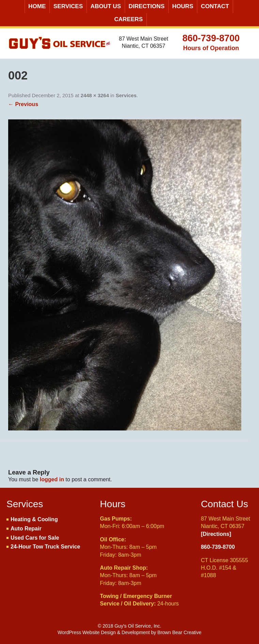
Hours (183, 6)
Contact (215, 6)
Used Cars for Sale (35, 538)
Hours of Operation (211, 48)
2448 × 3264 (95, 96)
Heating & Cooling (34, 519)
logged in (52, 479)
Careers (128, 19)
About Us (106, 6)
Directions (147, 6)
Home (37, 6)
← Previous (23, 104)
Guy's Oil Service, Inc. (60, 45)
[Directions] (216, 534)
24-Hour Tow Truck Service (45, 547)
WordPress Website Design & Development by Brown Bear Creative (129, 632)
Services (68, 6)
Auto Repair (26, 529)
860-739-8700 (211, 38)
